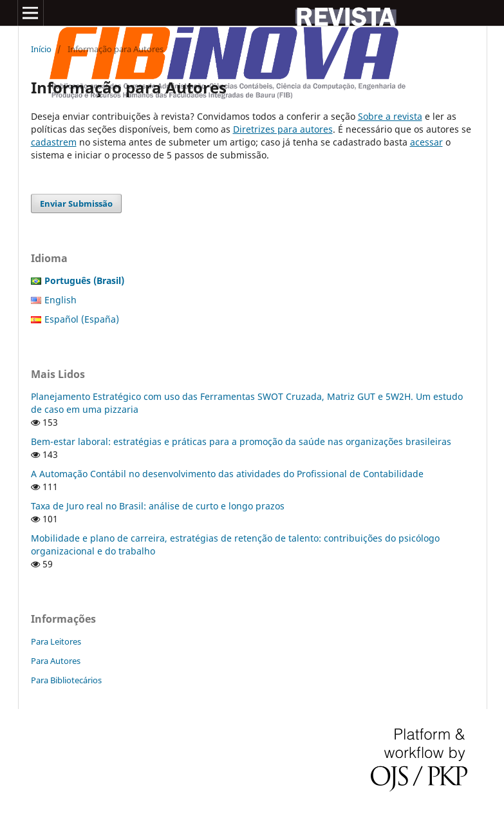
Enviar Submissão (76, 203)
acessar (426, 142)
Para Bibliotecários (66, 680)
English (61, 300)
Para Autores (56, 661)
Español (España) (82, 319)
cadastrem (54, 142)
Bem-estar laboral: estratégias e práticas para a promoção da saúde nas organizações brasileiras (241, 441)
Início (41, 49)
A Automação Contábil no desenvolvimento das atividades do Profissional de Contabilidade (227, 474)
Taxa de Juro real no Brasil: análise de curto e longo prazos (158, 506)
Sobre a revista (390, 116)
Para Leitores (56, 641)
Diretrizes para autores (283, 129)
